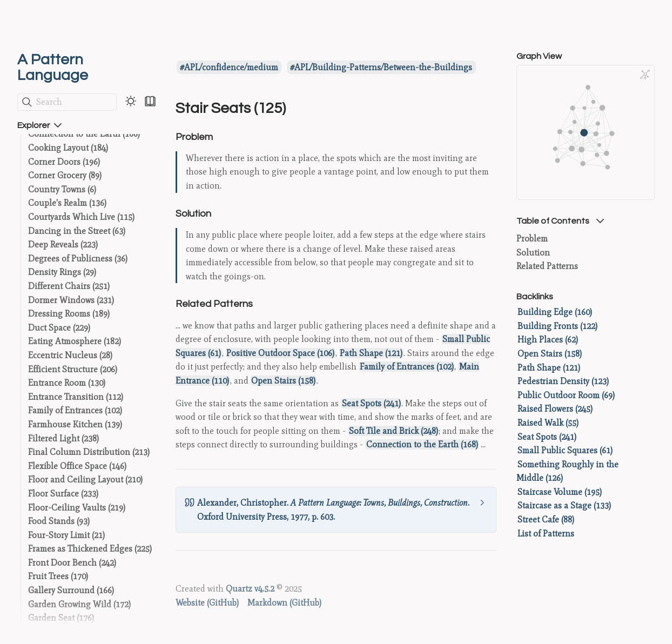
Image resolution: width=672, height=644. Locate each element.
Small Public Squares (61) (565, 450)
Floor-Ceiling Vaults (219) (77, 508)
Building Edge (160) (555, 312)
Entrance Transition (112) (76, 397)
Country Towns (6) (62, 189)
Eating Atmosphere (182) (75, 341)
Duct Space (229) (59, 328)
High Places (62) (548, 340)
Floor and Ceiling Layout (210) (85, 479)
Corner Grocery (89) (65, 175)
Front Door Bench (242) (72, 563)
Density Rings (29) (62, 272)
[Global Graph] (645, 75)
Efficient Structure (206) (73, 369)
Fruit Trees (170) (58, 576)
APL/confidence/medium (231, 67)
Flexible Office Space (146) (77, 466)
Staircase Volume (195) (560, 492)
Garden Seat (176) (61, 618)
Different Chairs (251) (69, 286)
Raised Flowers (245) (555, 409)
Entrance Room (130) (67, 383)
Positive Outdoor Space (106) (280, 353)
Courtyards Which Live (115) (81, 217)
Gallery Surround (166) (71, 590)
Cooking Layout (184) (68, 148)
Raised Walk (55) (548, 423)
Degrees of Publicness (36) (78, 259)
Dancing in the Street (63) (77, 231)
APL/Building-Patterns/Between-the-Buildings (383, 67)
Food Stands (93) (59, 521)
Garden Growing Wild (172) (79, 604)
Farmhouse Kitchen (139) (75, 424)
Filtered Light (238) (63, 438)
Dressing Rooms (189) (69, 314)
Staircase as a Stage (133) (564, 505)
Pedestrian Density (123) (563, 381)
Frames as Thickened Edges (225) (90, 549)
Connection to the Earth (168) (84, 134)
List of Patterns (546, 534)
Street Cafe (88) (546, 519)
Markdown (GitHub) (284, 603)
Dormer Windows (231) (71, 300)
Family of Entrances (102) (75, 410)
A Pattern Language (53, 68)
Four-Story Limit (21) (66, 535)
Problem (532, 239)
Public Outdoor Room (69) (566, 395)
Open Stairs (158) (283, 381)
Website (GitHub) (207, 603)
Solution (533, 253)
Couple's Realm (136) (67, 203)
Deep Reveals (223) (63, 244)
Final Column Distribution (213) (89, 452)
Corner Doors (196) (64, 162)
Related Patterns (547, 266)
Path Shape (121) (371, 353)
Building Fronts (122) (557, 326)
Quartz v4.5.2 (250, 589)
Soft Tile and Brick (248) (394, 431)
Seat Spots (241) (371, 403)
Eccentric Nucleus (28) (70, 355)
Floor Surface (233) (63, 494)
